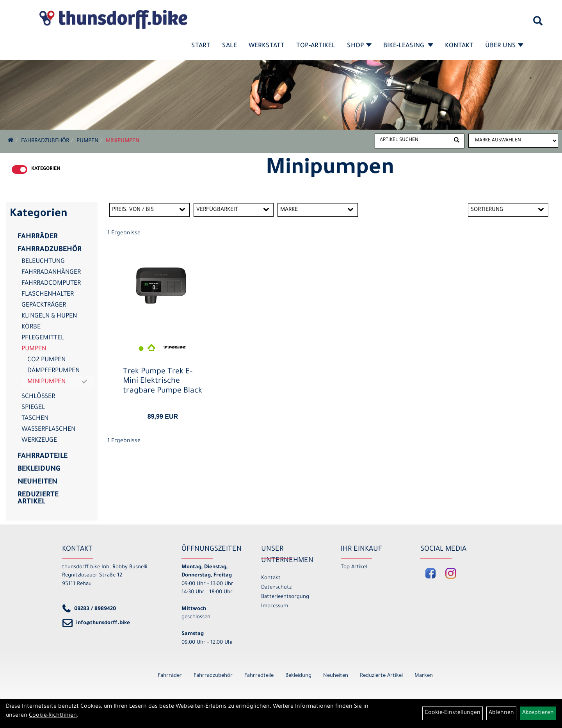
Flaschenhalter (48, 294)
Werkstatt (267, 46)
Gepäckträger (44, 305)
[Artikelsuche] (538, 24)
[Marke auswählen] (513, 141)
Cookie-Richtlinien (53, 716)
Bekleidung (39, 469)
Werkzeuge (39, 441)
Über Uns (504, 46)
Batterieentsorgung (285, 597)
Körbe (31, 327)
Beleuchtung (43, 262)
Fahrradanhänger (51, 273)
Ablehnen (501, 713)
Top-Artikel (316, 46)
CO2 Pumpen (46, 360)
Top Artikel (354, 567)
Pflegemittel (43, 338)
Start (201, 46)
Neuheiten (37, 482)
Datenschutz (276, 588)
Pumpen (87, 141)
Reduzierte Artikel (38, 499)
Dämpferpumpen (53, 371)
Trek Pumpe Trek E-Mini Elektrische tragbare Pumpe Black (163, 382)
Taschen (35, 419)
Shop (359, 46)
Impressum (275, 606)
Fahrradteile (43, 457)
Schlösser (38, 397)
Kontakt (459, 46)
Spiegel (33, 408)
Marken (424, 676)
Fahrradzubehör (45, 141)
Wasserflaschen (48, 430)
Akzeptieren (538, 713)
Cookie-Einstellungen (453, 713)
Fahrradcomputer (51, 284)
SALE (229, 46)
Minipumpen (123, 141)
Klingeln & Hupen (49, 316)
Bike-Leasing (408, 46)
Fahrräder (38, 237)
